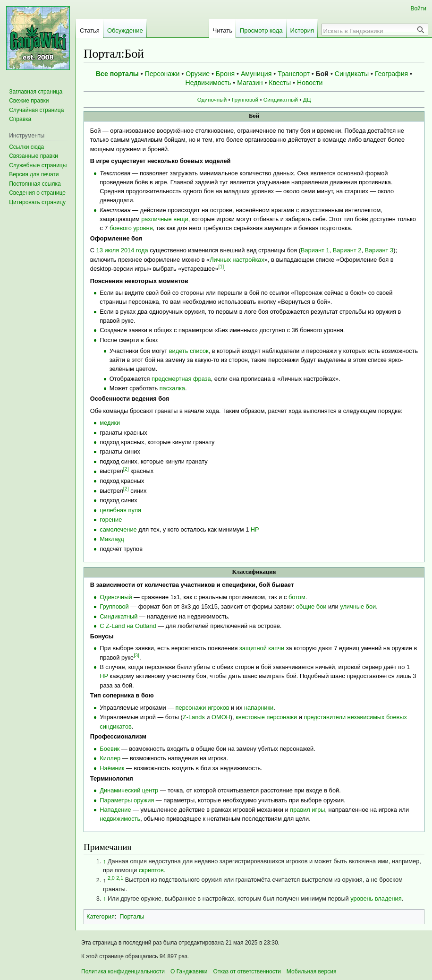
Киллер (110, 758)
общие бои (311, 606)
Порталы (132, 916)
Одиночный (212, 99)
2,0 (111, 877)
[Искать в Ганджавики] (370, 31)
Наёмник (112, 768)
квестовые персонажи (266, 717)
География (391, 74)
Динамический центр (129, 790)
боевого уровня (131, 228)
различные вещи (165, 219)
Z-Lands (194, 717)
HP (255, 529)
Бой (322, 74)
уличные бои (358, 606)
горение (111, 520)
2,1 (120, 877)
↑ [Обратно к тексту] (104, 861)
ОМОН (221, 717)
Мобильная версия (312, 971)
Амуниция (256, 74)
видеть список (189, 351)
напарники (259, 708)
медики (110, 423)
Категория (101, 916)
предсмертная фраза (181, 379)
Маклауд (112, 539)
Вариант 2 (347, 250)
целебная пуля (120, 510)
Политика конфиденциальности (123, 971)
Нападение (115, 810)
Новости (310, 83)
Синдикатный (281, 99)
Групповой (245, 99)
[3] (136, 655)
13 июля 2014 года (122, 250)
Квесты (280, 83)
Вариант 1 (315, 250)
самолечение (118, 529)
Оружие (198, 74)
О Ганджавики (189, 971)
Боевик (110, 749)
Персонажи (162, 74)
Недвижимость (208, 83)
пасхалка (172, 388)
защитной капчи (262, 648)
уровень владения (376, 898)
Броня (225, 74)
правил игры (307, 810)
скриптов (151, 870)
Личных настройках (237, 260)
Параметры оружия (127, 800)
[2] (126, 469)
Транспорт (294, 74)
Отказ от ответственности (247, 971)
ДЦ (307, 99)
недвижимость (120, 819)
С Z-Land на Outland (128, 626)
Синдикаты (352, 74)
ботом (297, 597)
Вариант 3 (379, 250)
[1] (221, 266)
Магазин (250, 83)
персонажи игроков (203, 708)
